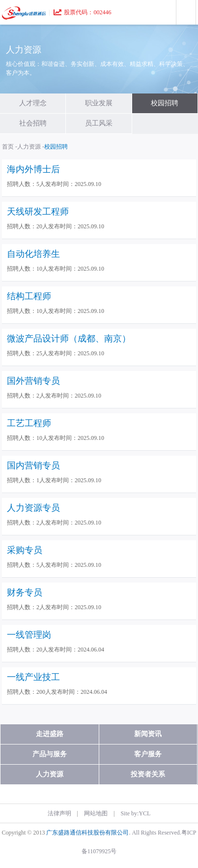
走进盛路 (50, 734)
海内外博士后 (33, 169)
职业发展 (99, 103)
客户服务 (148, 754)
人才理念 (33, 103)
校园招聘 (165, 103)
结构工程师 (29, 296)
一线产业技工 (33, 677)
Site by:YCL (135, 813)
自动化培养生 (33, 254)
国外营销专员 (33, 381)
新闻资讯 (148, 734)
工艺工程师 (29, 423)
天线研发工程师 (38, 212)
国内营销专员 (33, 465)
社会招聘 (33, 123)
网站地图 (96, 813)
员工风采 (99, 123)
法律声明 (59, 813)
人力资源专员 (33, 508)
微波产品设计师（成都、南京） (69, 339)
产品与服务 (50, 754)
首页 (8, 147)
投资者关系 (148, 774)
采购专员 (25, 550)
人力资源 (29, 147)
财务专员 (25, 592)
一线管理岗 (29, 635)
